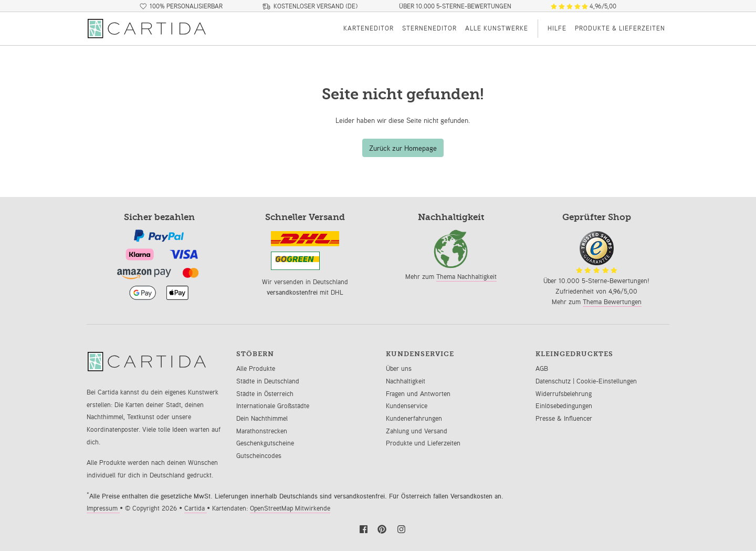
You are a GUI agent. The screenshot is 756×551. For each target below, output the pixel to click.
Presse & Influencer (564, 418)
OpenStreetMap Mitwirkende (290, 508)
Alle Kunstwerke (497, 28)
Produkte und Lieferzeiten (423, 443)
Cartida (196, 508)
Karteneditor (369, 28)
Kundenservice (407, 406)
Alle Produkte (256, 368)
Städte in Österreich (265, 394)
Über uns (399, 368)
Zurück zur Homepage (403, 148)
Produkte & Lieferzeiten (620, 28)
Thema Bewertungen (612, 302)
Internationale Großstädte (273, 406)
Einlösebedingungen (564, 406)
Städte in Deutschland (268, 381)
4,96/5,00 (584, 6)
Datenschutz (554, 381)
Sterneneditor (429, 28)
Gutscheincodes (259, 456)
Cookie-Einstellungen (607, 381)
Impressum (103, 508)
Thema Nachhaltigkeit (466, 277)
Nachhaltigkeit (406, 381)
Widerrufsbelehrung (564, 394)
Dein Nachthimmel (262, 418)
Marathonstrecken (262, 431)
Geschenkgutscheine (265, 443)
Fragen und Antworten (418, 394)
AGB (542, 368)
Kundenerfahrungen (414, 418)
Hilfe (557, 28)
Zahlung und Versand (417, 431)
